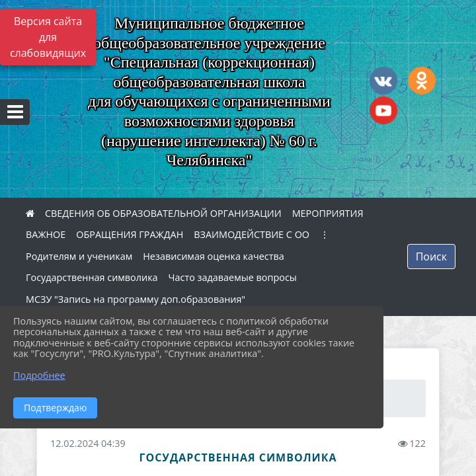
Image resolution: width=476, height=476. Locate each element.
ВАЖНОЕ (46, 234)
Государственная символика (92, 277)
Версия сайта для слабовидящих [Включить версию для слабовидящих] (48, 37)
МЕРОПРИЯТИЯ (328, 213)
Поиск (431, 257)
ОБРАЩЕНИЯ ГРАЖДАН (130, 234)
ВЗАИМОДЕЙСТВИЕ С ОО (252, 234)
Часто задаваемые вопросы (233, 277)
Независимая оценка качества (214, 256)
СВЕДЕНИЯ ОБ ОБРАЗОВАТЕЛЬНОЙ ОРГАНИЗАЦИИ (163, 213)
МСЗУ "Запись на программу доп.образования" (136, 299)
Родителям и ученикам (79, 256)
